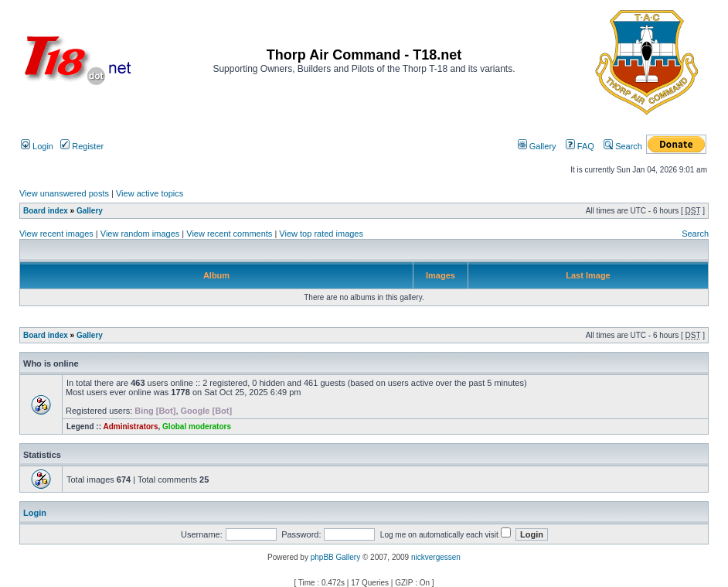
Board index (46, 211)
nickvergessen (436, 557)
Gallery (537, 146)
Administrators (130, 427)
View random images (140, 234)
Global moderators (197, 427)
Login (37, 146)
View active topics (150, 193)
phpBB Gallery (335, 557)
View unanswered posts (64, 193)
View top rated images (321, 234)
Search (623, 146)
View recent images (56, 234)
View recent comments (229, 234)
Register (82, 146)
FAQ (580, 146)
